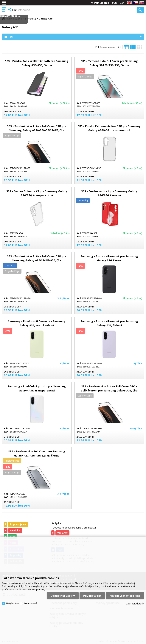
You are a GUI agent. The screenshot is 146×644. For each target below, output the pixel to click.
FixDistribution (19, 10)
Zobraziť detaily (135, 604)
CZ (135, 3)
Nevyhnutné (12, 603)
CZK (122, 3)
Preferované (30, 603)
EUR (114, 3)
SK (141, 3)
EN (129, 3)
